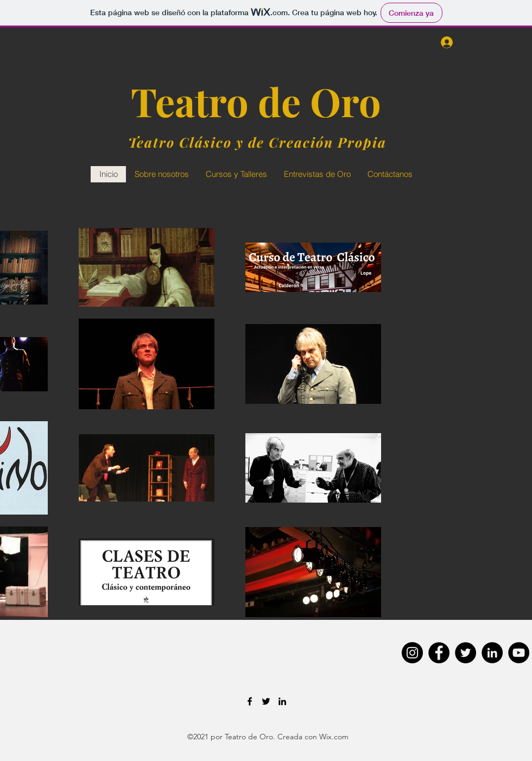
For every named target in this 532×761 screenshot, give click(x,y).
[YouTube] (519, 653)
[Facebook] (439, 653)
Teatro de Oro (256, 101)
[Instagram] (412, 653)
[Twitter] (465, 653)
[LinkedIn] (492, 653)
